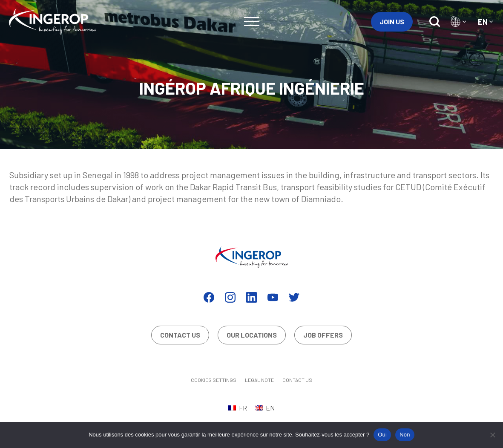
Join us (392, 22)
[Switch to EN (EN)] (265, 408)
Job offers (323, 335)
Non (405, 435)
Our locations (252, 335)
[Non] (492, 435)
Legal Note (259, 380)
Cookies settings (214, 380)
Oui (382, 435)
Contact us (180, 335)
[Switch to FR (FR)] (237, 408)
